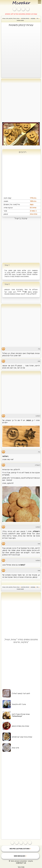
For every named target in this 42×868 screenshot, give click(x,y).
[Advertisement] (21, 49)
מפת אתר (21, 867)
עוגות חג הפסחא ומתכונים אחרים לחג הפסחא (21, 14)
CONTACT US (21, 863)
